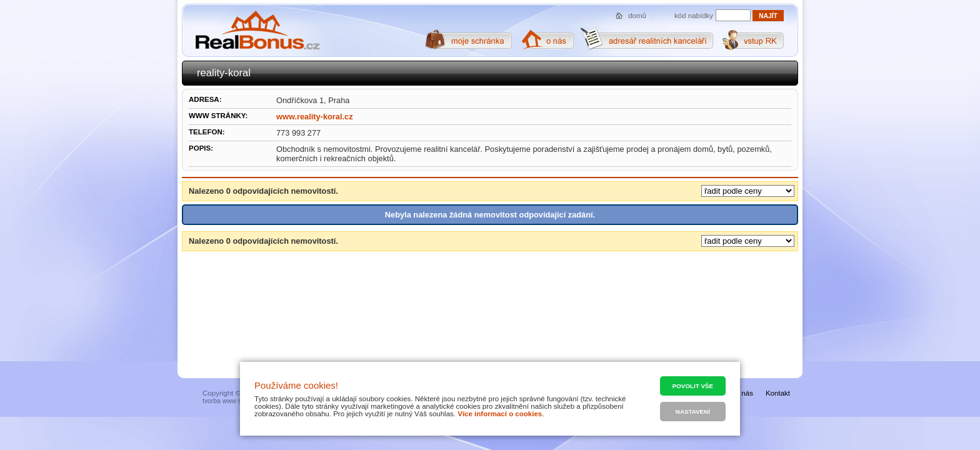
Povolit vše (693, 386)
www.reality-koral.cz (315, 117)
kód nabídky (694, 16)
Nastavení (693, 412)
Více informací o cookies (500, 414)
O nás (743, 393)
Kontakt (778, 393)
